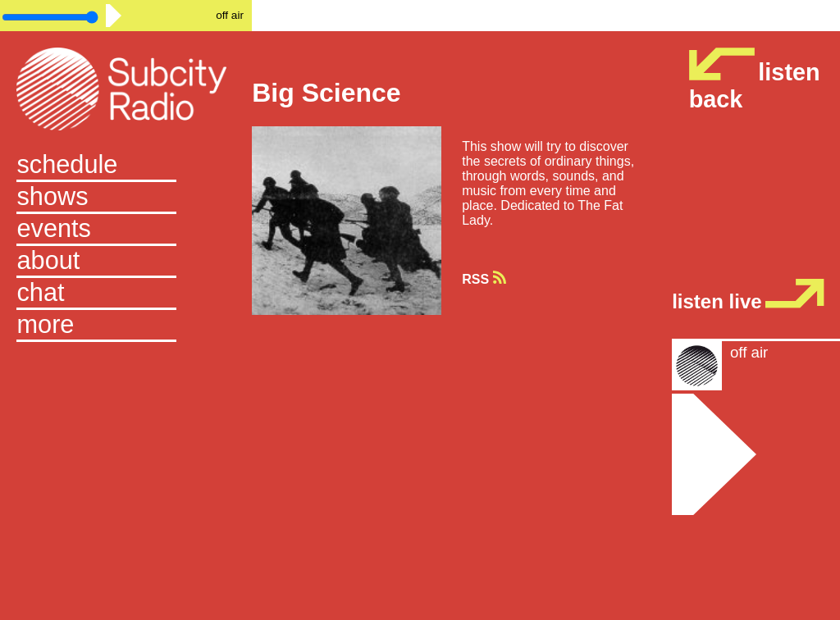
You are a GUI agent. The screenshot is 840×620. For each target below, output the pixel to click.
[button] (126, 326)
